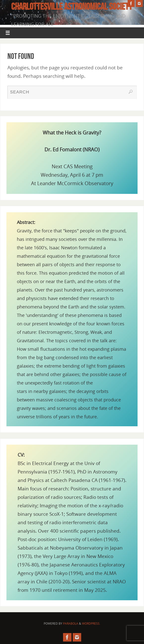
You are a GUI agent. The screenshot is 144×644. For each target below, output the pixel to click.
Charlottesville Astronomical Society (72, 6)
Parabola (71, 623)
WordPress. (91, 623)
